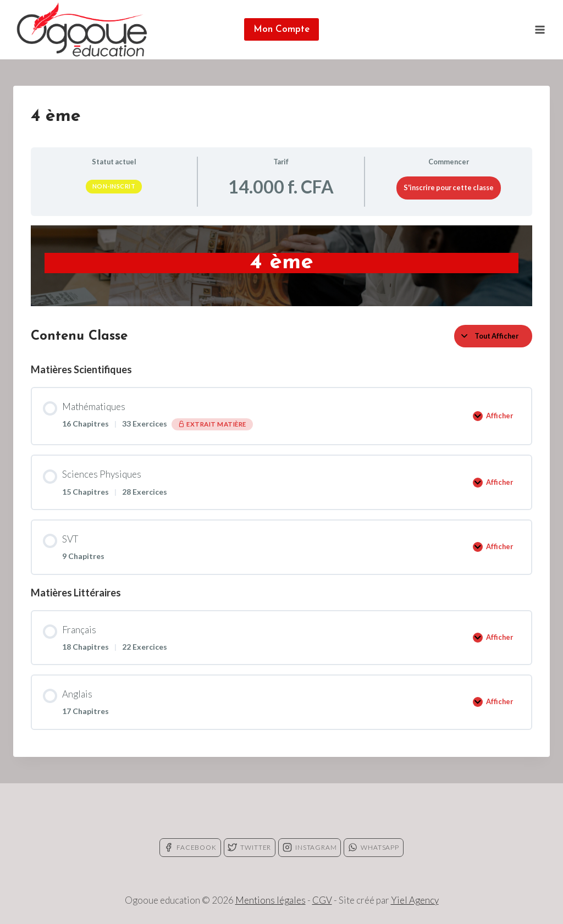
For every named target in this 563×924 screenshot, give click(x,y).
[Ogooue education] (82, 30)
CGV (322, 900)
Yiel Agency (415, 900)
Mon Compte (281, 29)
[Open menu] (540, 29)
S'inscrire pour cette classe (449, 187)
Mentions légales (271, 900)
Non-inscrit (114, 186)
